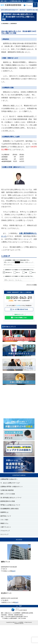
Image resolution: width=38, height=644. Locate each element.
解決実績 (22, 10)
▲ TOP (19, 606)
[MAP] (14, 571)
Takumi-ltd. (21, 623)
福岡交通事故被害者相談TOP (9, 10)
